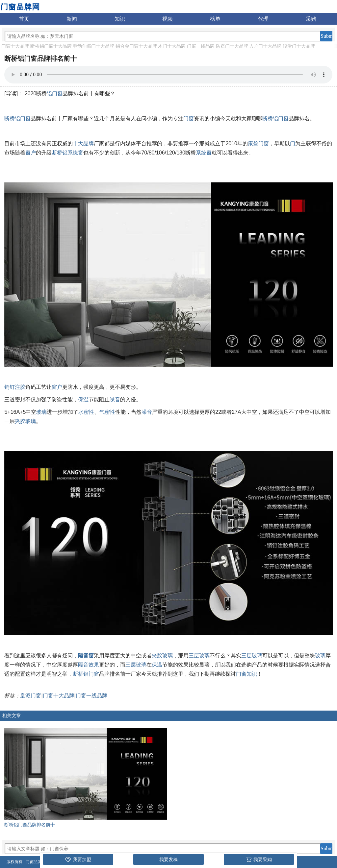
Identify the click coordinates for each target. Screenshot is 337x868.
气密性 (107, 412)
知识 (120, 19)
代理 (263, 19)
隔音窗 (86, 656)
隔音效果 (89, 665)
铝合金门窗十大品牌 (136, 46)
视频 (168, 19)
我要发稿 (168, 859)
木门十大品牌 (172, 46)
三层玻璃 (199, 656)
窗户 (31, 153)
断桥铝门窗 (17, 118)
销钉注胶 (15, 387)
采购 (311, 19)
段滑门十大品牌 (299, 46)
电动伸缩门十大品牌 (93, 46)
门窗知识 (246, 674)
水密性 (86, 412)
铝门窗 (55, 94)
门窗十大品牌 (15, 46)
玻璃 (41, 412)
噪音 (115, 399)
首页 (24, 19)
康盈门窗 (258, 143)
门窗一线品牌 (201, 46)
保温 (83, 399)
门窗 (189, 118)
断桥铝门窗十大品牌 (51, 46)
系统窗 (204, 153)
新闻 (72, 19)
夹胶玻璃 (25, 421)
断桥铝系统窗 (67, 153)
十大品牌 (83, 143)
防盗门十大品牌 (232, 46)
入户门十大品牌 (265, 46)
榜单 (215, 19)
